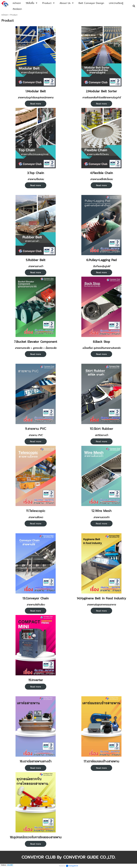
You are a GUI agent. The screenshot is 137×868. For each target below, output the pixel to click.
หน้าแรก (5, 15)
